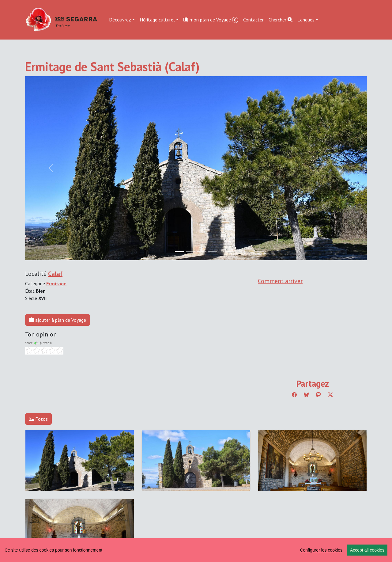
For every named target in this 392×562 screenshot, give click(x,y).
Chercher (281, 20)
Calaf (55, 274)
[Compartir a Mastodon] (318, 395)
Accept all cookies (367, 550)
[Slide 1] (190, 252)
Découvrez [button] (120, 20)
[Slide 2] (202, 252)
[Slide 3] (213, 252)
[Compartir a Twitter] (330, 395)
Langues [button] (306, 20)
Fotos (38, 419)
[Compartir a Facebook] (294, 395)
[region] (196, 550)
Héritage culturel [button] (157, 20)
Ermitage (56, 283)
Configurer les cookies (321, 550)
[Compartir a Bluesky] (306, 395)
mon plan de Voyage (211, 20)
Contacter (253, 20)
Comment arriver (280, 281)
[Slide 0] (179, 252)
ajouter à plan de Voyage (58, 320)
